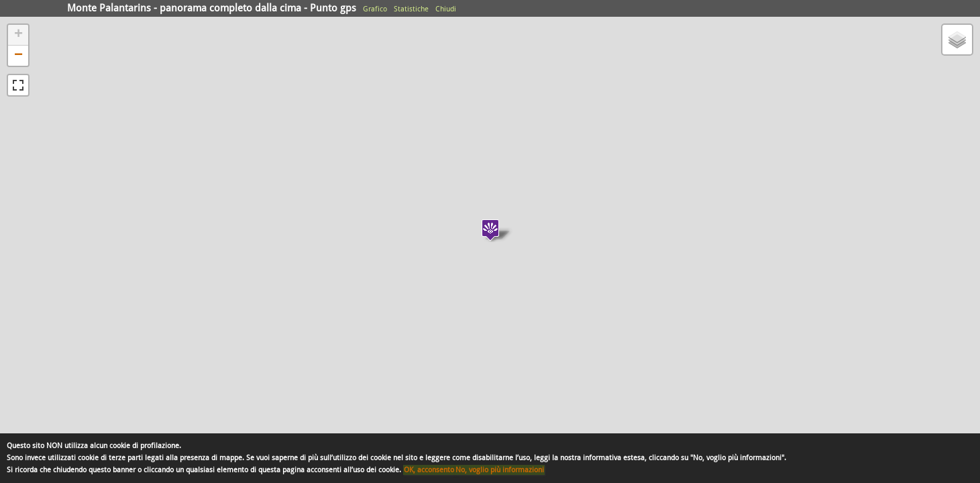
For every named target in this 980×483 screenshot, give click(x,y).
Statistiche (411, 9)
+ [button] (18, 35)
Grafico (375, 9)
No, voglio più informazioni (500, 470)
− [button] (18, 56)
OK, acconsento (429, 470)
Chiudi (446, 9)
